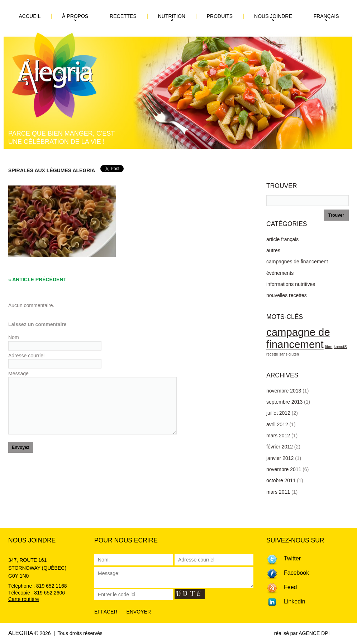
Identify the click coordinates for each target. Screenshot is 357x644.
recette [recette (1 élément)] (272, 354)
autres (273, 250)
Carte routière (24, 599)
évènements (280, 273)
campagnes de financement (297, 262)
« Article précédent (37, 279)
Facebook (296, 573)
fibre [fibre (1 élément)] (329, 347)
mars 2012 (278, 436)
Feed (290, 587)
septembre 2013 (284, 402)
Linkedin (295, 601)
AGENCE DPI (314, 633)
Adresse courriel (28, 356)
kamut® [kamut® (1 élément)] (340, 347)
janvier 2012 (280, 458)
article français (282, 239)
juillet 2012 (278, 413)
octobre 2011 (281, 480)
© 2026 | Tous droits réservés (68, 633)
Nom (15, 337)
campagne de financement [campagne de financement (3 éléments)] (298, 338)
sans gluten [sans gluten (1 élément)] (289, 354)
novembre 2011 (284, 469)
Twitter (292, 558)
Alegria (21, 633)
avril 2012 (277, 424)
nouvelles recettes (287, 295)
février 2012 (280, 447)
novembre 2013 (284, 391)
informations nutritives (291, 284)
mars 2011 (278, 492)
